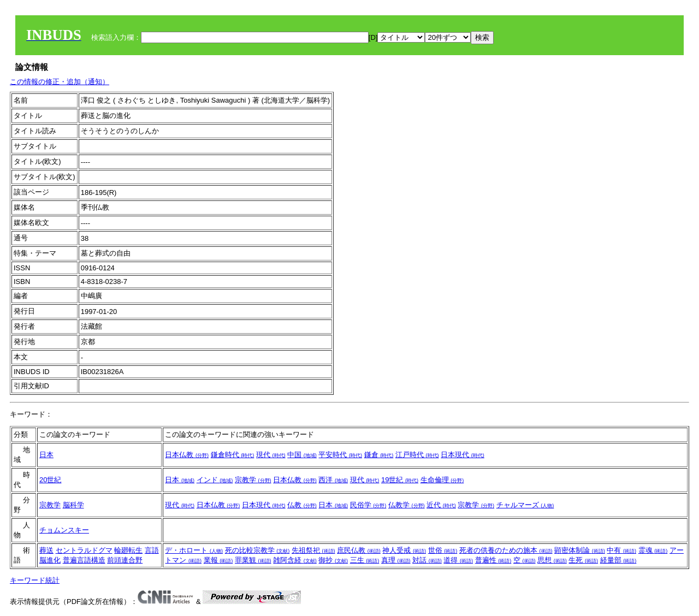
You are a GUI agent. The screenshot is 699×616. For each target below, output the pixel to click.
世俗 (443, 550)
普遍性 (493, 560)
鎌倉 (379, 455)
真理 (396, 560)
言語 (152, 550)
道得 (458, 560)
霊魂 (653, 550)
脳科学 (73, 505)
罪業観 (253, 560)
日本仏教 (187, 455)
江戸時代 (417, 455)
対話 (427, 560)
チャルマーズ (525, 505)
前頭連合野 (125, 560)
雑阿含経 (295, 560)
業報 (218, 560)
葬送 (46, 550)
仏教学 (407, 505)
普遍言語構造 (84, 560)
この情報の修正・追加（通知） (60, 82)
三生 (365, 560)
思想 (552, 560)
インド (215, 480)
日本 (46, 455)
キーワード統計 (35, 580)
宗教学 (253, 480)
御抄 (333, 560)
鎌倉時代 (233, 455)
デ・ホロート (194, 550)
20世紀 (50, 480)
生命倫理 (442, 480)
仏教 (302, 505)
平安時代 (340, 455)
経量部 (618, 560)
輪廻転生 (128, 550)
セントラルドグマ (84, 550)
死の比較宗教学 (257, 550)
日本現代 (463, 455)
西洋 (333, 480)
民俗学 (368, 505)
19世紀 (400, 480)
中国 (302, 455)
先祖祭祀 (313, 550)
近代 (441, 505)
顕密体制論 (580, 550)
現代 (271, 455)
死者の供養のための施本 (506, 550)
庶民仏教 (359, 550)
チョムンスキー (64, 530)
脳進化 (50, 560)
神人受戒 (404, 550)
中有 (621, 550)
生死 (583, 560)
